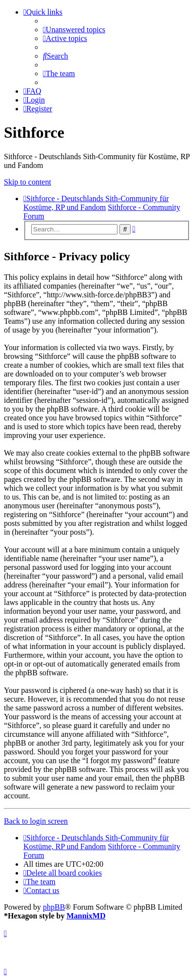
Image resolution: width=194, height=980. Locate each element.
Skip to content (28, 182)
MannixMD (86, 916)
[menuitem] (74, 30)
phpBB (54, 907)
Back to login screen (36, 821)
